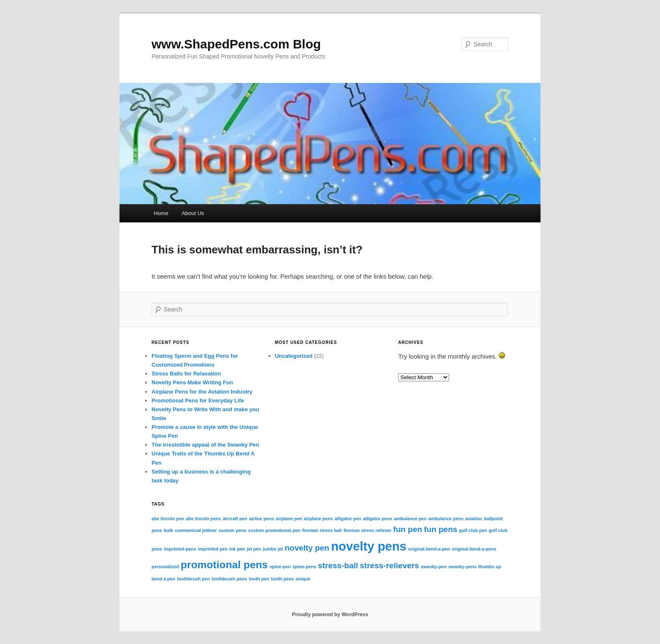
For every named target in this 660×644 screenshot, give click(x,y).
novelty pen (307, 548)
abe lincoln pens (204, 519)
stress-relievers (390, 565)
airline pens (262, 519)
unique (303, 579)
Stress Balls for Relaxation (186, 374)
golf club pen (473, 530)
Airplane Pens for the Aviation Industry (202, 392)
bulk (168, 530)
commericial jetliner (196, 530)
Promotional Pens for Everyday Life (198, 401)
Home (161, 213)
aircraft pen (235, 519)
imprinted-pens (180, 549)
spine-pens (304, 567)
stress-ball (338, 565)
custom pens (232, 530)
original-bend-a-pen (429, 549)
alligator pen (348, 519)
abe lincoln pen (168, 519)
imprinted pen (213, 549)
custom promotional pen (274, 530)
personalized (165, 567)
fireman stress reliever (367, 530)
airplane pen (289, 519)
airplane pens (318, 519)
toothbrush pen (193, 579)
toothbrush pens (229, 579)
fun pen (408, 529)
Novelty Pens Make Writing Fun (192, 382)
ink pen (237, 549)
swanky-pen (434, 567)
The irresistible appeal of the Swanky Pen (205, 445)
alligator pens (377, 519)
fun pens (440, 529)
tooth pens (282, 579)
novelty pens (369, 546)
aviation (474, 519)
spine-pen (280, 567)
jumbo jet (273, 549)
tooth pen (259, 579)
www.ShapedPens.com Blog (236, 44)
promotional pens (224, 565)
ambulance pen (410, 519)
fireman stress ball (322, 530)
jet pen (254, 549)
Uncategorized (294, 356)
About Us (193, 213)
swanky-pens (462, 567)
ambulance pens (446, 519)
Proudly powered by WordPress (330, 615)
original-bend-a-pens (474, 549)
